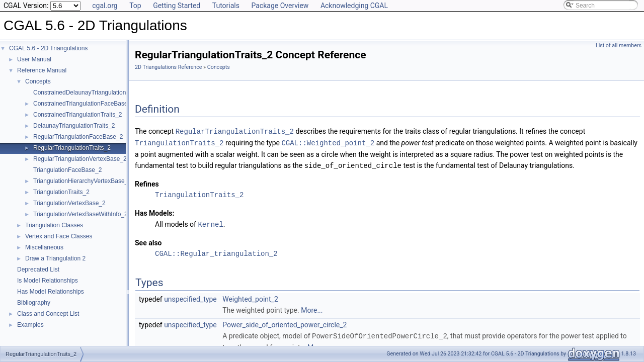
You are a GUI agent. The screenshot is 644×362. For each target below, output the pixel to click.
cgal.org (105, 6)
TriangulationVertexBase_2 (69, 203)
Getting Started (177, 6)
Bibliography (34, 303)
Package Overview (280, 6)
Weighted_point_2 (250, 297)
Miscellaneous (44, 247)
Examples (30, 325)
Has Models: (155, 212)
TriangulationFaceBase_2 (67, 170)
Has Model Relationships (51, 292)
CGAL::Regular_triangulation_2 (216, 252)
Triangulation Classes (54, 225)
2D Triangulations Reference (168, 67)
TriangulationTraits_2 (61, 192)
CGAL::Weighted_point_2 (328, 142)
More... (312, 308)
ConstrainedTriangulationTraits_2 (78, 115)
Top (135, 6)
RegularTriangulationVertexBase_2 (80, 159)
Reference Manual (42, 70)
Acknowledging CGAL (354, 6)
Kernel (210, 222)
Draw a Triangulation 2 (55, 258)
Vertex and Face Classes (59, 236)
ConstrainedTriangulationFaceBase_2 (84, 104)
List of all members (619, 46)
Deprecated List (38, 269)
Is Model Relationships (48, 281)
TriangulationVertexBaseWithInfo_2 (80, 214)
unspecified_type (190, 297)
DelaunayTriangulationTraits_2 (74, 126)
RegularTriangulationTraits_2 (72, 148)
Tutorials (226, 6)
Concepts (38, 81)
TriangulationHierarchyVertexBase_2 (82, 181)
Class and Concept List (48, 314)
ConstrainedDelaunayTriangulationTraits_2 (90, 93)
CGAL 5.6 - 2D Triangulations (48, 48)
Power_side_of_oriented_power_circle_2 (285, 323)
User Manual (34, 59)
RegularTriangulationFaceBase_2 (78, 137)
